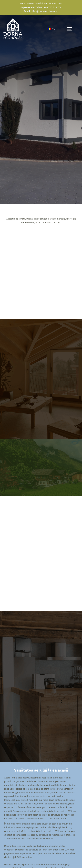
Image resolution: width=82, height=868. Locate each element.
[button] (70, 29)
